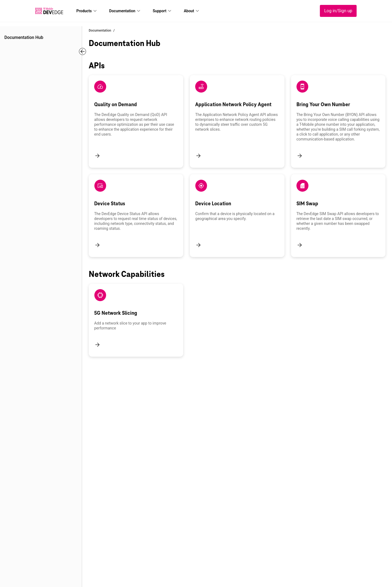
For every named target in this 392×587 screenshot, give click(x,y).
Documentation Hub (24, 37)
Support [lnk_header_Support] (160, 11)
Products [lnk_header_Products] (84, 11)
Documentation (100, 30)
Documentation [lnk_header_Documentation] (122, 11)
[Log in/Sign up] (338, 11)
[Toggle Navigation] (82, 51)
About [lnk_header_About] (189, 11)
